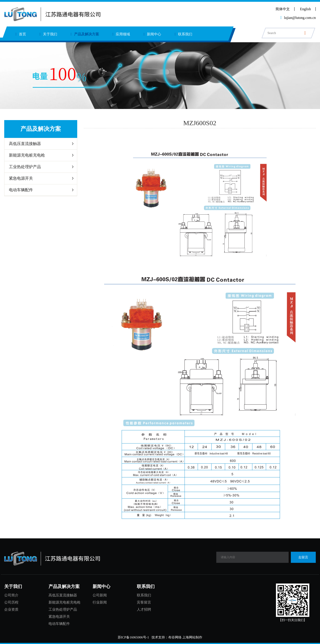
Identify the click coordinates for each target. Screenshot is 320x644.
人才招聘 (144, 609)
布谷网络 (175, 637)
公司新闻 (100, 595)
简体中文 (283, 9)
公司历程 (11, 602)
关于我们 (48, 34)
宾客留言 (144, 602)
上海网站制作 (192, 637)
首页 (21, 34)
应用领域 (121, 34)
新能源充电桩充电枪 (27, 155)
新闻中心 (152, 34)
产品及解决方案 (85, 34)
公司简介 (11, 595)
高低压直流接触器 (25, 144)
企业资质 (11, 609)
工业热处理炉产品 (25, 167)
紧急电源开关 (21, 178)
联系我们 (183, 34)
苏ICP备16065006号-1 (133, 637)
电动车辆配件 (21, 190)
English (305, 9)
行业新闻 (100, 602)
